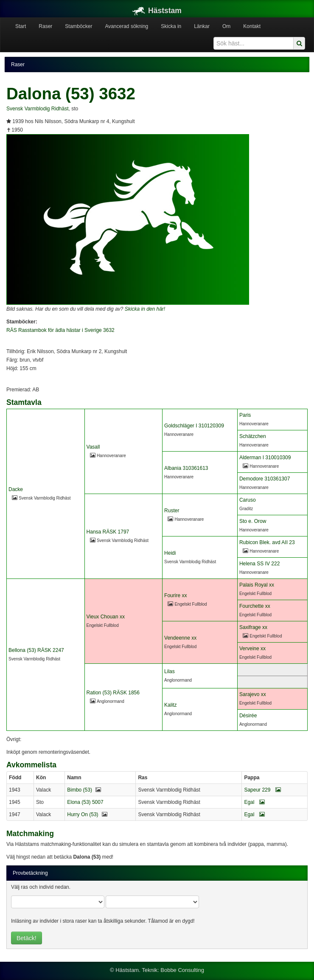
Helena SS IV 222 (259, 564)
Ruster (172, 511)
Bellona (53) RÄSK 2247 (36, 650)
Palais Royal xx (257, 585)
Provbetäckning (30, 873)
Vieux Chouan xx (106, 617)
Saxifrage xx (253, 627)
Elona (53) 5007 (85, 802)
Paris (245, 415)
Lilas (170, 671)
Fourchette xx (255, 606)
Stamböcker (78, 26)
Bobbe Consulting (182, 970)
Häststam (157, 11)
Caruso (248, 500)
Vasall (93, 447)
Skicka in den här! (145, 309)
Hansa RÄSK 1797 (108, 532)
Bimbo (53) (80, 790)
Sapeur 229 (262, 790)
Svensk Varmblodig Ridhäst (38, 109)
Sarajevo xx (253, 694)
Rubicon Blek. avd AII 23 (267, 542)
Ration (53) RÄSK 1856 (113, 693)
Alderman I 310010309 (265, 458)
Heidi (170, 553)
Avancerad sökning (126, 26)
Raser (45, 26)
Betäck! (27, 938)
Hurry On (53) (83, 814)
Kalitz (170, 705)
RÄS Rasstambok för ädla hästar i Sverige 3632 (60, 330)
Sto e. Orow (253, 521)
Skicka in (171, 26)
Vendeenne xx (180, 638)
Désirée (248, 716)
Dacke (16, 489)
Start (21, 26)
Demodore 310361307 (265, 479)
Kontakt (252, 26)
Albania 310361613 (186, 468)
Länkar (202, 26)
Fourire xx (175, 595)
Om (226, 26)
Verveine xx (252, 649)
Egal (254, 802)
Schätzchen (253, 436)
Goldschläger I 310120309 (194, 426)
